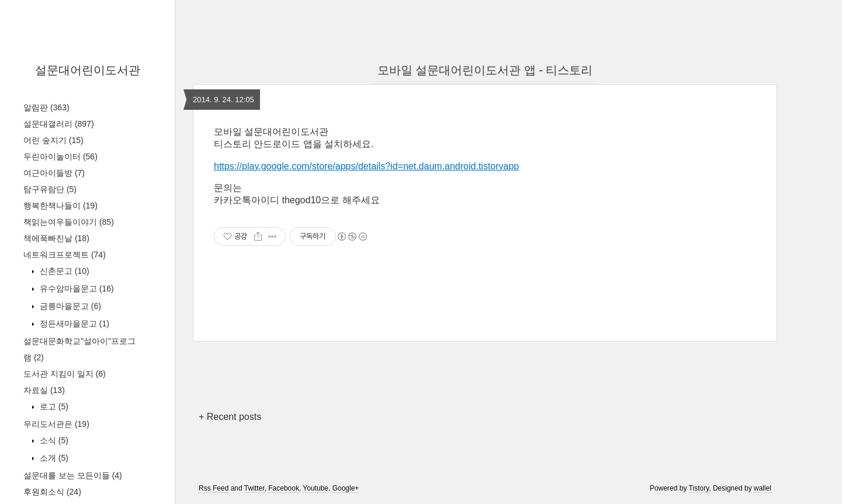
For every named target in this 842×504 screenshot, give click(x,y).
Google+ (346, 488)
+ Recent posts (230, 417)
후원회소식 (52, 492)
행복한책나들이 (60, 206)
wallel (763, 488)
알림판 (46, 107)
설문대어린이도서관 (88, 70)
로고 (53, 406)
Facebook (284, 488)
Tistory (699, 488)
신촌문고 (63, 271)
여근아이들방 (54, 173)
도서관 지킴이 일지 (65, 374)
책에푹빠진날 (56, 238)
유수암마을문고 (76, 289)
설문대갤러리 (59, 124)
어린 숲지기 (53, 140)
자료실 (44, 390)
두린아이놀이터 (60, 157)
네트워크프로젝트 (65, 255)
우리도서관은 (56, 424)
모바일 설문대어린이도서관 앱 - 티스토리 (485, 70)
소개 (53, 458)
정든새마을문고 (73, 324)
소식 (53, 440)
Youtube (316, 488)
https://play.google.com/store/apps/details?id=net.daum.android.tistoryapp (366, 166)
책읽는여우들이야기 (69, 222)
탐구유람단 (50, 189)
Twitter (254, 488)
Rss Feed (214, 488)
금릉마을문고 (69, 306)
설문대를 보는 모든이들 (73, 475)
